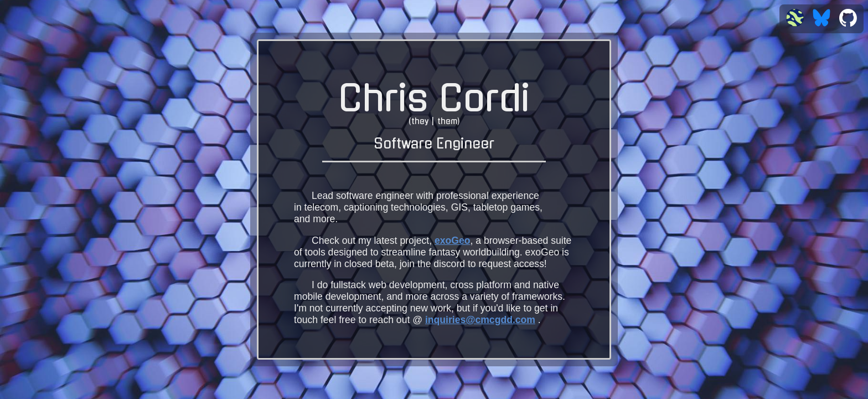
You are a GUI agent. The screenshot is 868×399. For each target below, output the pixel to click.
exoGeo (453, 241)
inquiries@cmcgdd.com (480, 320)
